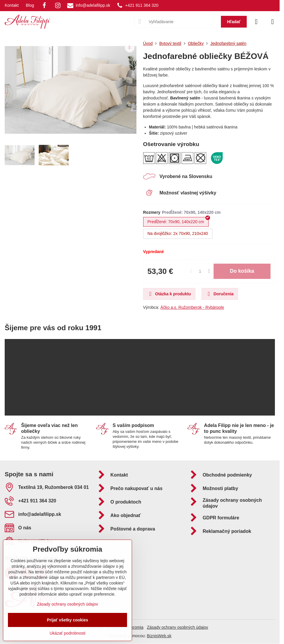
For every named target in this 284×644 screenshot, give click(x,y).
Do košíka (242, 271)
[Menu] (273, 22)
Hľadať (234, 22)
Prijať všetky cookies (68, 620)
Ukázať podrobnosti (67, 633)
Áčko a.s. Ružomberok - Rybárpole (192, 307)
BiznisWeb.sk (159, 636)
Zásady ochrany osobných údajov (178, 627)
